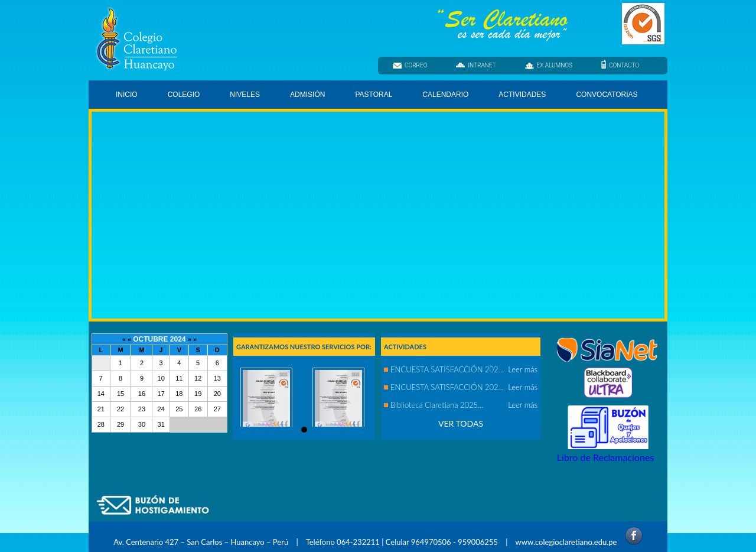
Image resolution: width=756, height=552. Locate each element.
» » (192, 339)
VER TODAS (461, 423)
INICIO (127, 95)
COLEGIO (185, 97)
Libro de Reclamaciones (605, 457)
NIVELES (246, 97)
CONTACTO (620, 65)
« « (128, 339)
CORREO (410, 65)
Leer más (523, 369)
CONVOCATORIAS (607, 95)
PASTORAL (374, 97)
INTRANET (476, 65)
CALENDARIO (445, 95)
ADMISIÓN (307, 95)
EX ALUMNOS (549, 66)
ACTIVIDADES (522, 95)
